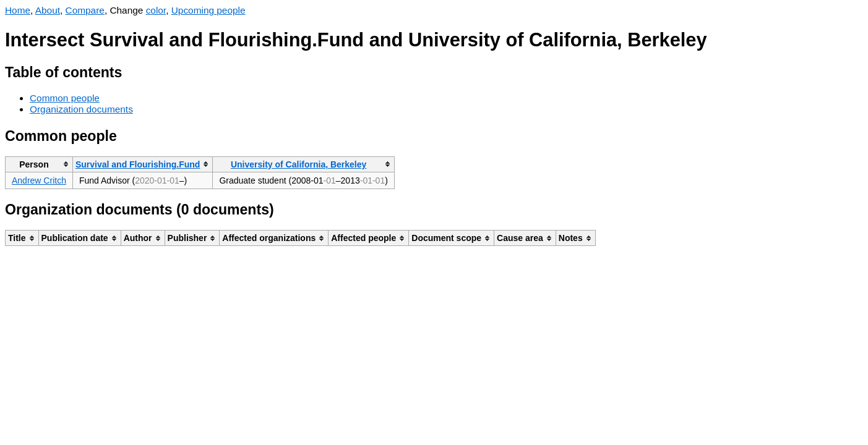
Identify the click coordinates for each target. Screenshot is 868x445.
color (156, 10)
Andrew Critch (39, 180)
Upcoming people (208, 10)
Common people (65, 98)
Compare (85, 10)
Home (18, 10)
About (48, 10)
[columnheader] (39, 164)
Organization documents (81, 109)
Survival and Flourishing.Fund (138, 164)
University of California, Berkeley (299, 164)
